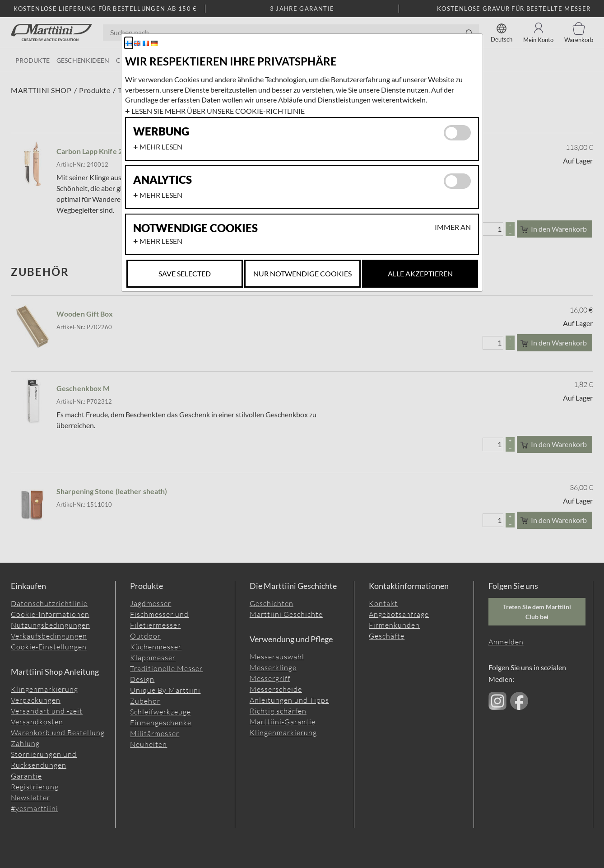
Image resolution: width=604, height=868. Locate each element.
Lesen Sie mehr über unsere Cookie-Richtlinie (218, 111)
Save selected (185, 273)
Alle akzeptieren (420, 273)
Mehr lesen (161, 147)
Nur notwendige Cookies (302, 273)
